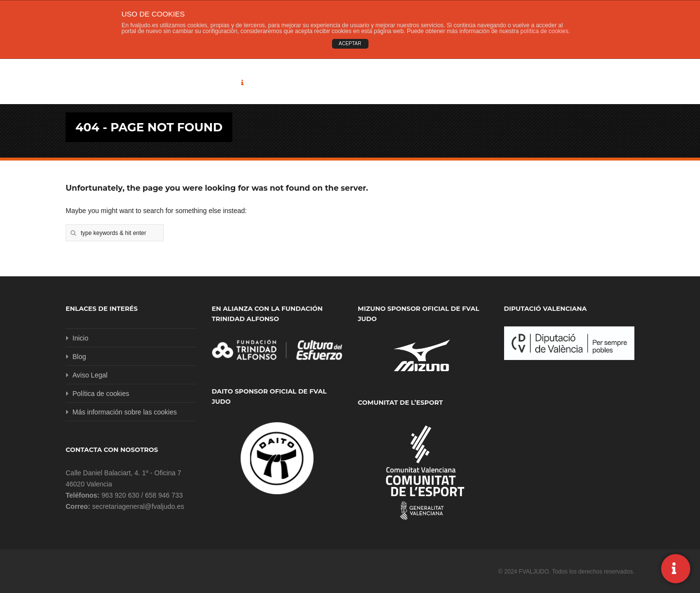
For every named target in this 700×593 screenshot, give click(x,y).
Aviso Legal (90, 375)
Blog (79, 357)
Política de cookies (101, 394)
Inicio (80, 338)
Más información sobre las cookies (125, 412)
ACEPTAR (350, 44)
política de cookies (544, 31)
